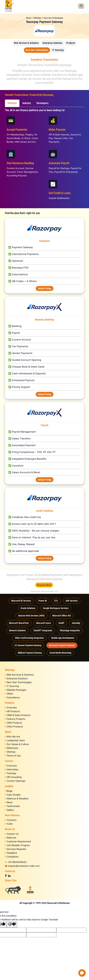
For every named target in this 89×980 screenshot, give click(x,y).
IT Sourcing (58, 50)
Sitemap (10, 752)
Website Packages (16, 690)
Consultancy (12, 697)
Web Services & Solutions (26, 43)
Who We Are (13, 737)
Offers (9, 694)
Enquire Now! (44, 585)
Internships (12, 769)
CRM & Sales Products (18, 715)
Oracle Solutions (28, 608)
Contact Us (12, 834)
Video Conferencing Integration (29, 638)
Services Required (15, 849)
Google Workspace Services (56, 608)
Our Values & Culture (17, 744)
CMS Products (13, 723)
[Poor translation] (12, 925)
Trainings (11, 773)
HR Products (12, 711)
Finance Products (15, 719)
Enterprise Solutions (52, 43)
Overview (11, 707)
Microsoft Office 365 (62, 616)
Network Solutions (17, 630)
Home (28, 18)
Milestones (12, 748)
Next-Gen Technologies (53, 18)
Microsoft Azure (44, 623)
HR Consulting (13, 777)
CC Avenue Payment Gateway (28, 645)
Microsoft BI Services (21, 601)
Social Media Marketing (60, 653)
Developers (42, 103)
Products (71, 43)
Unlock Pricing (45, 288)
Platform (12, 103)
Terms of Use (13, 756)
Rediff (61, 623)
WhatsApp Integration (70, 630)
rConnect (11, 820)
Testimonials (12, 806)
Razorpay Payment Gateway (62, 645)
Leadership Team (15, 740)
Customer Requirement (18, 841)
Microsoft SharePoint (19, 623)
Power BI (43, 601)
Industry (27, 103)
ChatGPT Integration (43, 630)
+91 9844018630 (16, 862)
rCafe (9, 824)
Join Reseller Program (17, 845)
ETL (56, 601)
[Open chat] (82, 973)
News (9, 802)
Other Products (14, 726)
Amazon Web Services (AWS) (31, 616)
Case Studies (13, 795)
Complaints (12, 857)
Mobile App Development (63, 638)
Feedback (11, 853)
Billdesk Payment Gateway (30, 653)
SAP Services (72, 601)
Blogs (9, 791)
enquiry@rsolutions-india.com (22, 866)
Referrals (11, 838)
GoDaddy (76, 623)
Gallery (9, 810)
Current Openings (15, 781)
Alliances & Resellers (17, 798)
